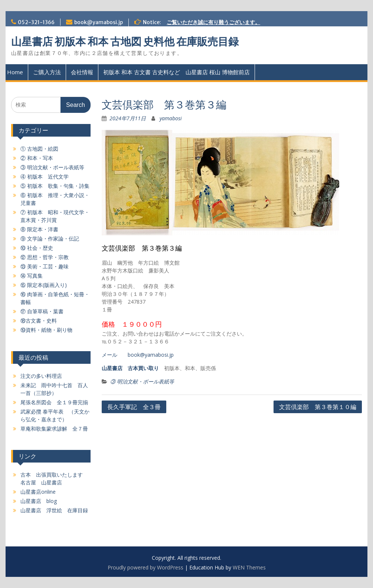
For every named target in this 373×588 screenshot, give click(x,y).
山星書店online (38, 492)
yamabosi (171, 118)
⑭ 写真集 (32, 276)
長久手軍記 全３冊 (134, 407)
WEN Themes (249, 567)
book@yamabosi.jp (99, 22)
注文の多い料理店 (41, 376)
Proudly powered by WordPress (145, 567)
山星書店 (112, 368)
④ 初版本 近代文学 (45, 177)
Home (15, 72)
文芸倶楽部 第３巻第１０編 (318, 407)
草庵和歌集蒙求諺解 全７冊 (54, 429)
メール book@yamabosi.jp (138, 355)
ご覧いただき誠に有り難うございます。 (213, 22)
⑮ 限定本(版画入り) (44, 285)
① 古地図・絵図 (39, 149)
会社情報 (82, 72)
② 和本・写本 (37, 158)
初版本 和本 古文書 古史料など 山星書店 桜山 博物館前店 (176, 72)
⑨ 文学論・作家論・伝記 (50, 239)
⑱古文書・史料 (39, 321)
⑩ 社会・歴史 (37, 248)
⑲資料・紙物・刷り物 (46, 330)
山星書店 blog (39, 501)
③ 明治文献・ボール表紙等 (142, 381)
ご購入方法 (47, 72)
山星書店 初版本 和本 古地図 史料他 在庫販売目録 (125, 42)
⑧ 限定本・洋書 (39, 229)
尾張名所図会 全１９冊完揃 (54, 402)
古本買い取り (143, 368)
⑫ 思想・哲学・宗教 (45, 257)
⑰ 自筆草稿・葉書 (42, 311)
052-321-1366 (36, 22)
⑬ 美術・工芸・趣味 (45, 266)
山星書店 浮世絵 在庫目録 (54, 510)
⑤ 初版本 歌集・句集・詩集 (55, 186)
